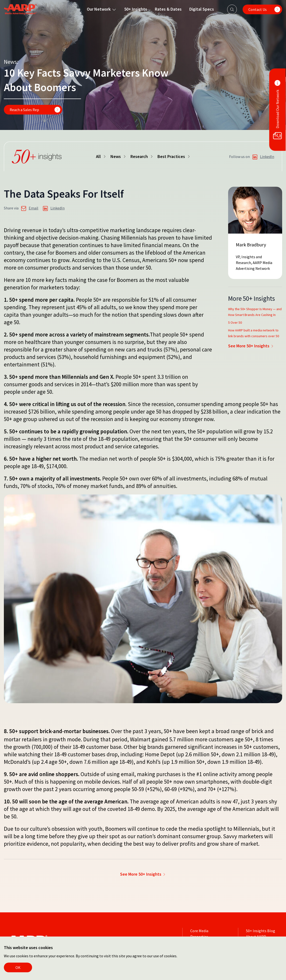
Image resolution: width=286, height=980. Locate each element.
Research (142, 156)
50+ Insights (135, 9)
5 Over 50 (235, 322)
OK (18, 967)
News (119, 156)
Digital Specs (201, 9)
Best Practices (174, 156)
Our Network (101, 9)
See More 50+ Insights (251, 346)
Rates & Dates (168, 9)
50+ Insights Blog (261, 931)
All (101, 156)
